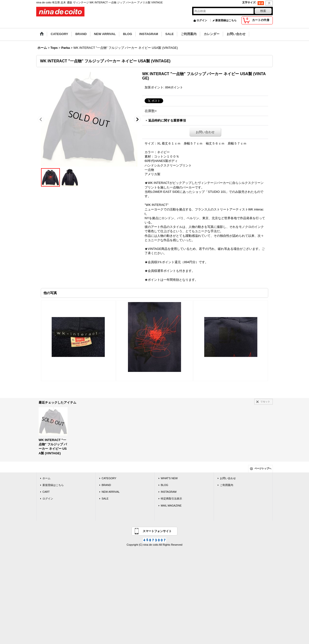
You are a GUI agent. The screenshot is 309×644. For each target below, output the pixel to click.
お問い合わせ (205, 132)
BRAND (106, 485)
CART (46, 492)
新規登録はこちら (226, 20)
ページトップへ (263, 468)
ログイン (202, 20)
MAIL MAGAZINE (171, 506)
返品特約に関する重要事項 (167, 120)
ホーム (46, 478)
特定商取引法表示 (171, 499)
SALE (105, 499)
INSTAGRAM (169, 492)
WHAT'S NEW (169, 478)
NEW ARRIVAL (111, 492)
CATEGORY (109, 478)
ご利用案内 (227, 485)
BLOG (165, 485)
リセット (265, 402)
